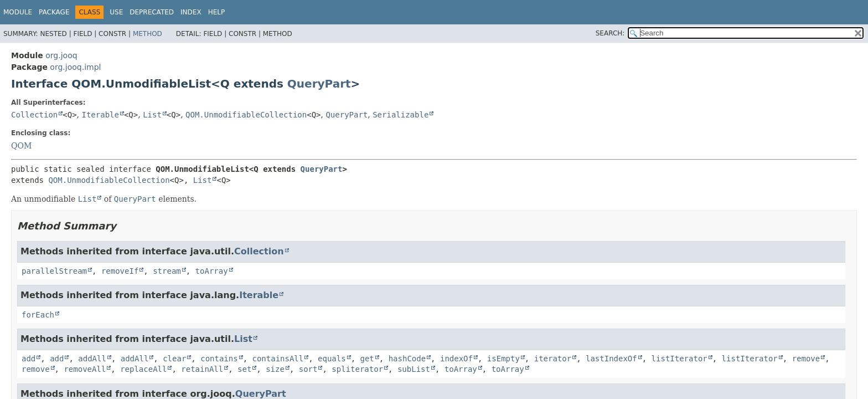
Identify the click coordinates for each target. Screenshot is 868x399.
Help (217, 12)
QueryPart (319, 84)
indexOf (456, 359)
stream (167, 271)
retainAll (202, 369)
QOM (21, 146)
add (29, 359)
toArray (212, 271)
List (152, 115)
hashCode (407, 359)
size (275, 369)
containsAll (278, 359)
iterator (553, 359)
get (367, 359)
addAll (92, 359)
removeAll (85, 369)
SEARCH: (610, 33)
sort (308, 369)
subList (414, 369)
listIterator (680, 359)
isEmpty (503, 359)
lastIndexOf (611, 359)
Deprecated (152, 12)
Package (54, 12)
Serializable (401, 115)
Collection (34, 115)
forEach (38, 315)
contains (219, 359)
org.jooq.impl (75, 67)
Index (191, 12)
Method (148, 34)
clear (174, 359)
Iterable (100, 115)
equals (332, 359)
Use (116, 12)
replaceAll (143, 369)
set (244, 369)
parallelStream (54, 271)
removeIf (120, 271)
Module (18, 12)
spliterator (357, 369)
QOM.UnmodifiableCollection (246, 115)
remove (806, 359)
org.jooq (61, 55)
